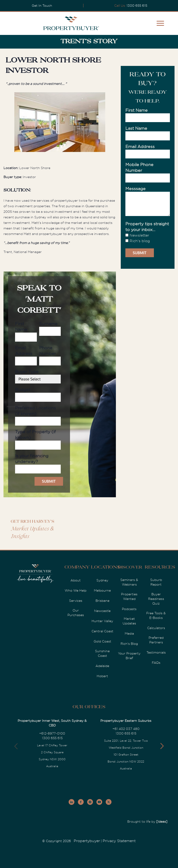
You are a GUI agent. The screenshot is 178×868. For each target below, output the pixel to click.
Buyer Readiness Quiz (156, 599)
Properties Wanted (129, 596)
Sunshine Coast (102, 653)
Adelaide (102, 666)
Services (76, 601)
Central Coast (102, 631)
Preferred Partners (156, 640)
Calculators (156, 628)
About (76, 580)
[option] (60, 123)
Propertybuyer (87, 841)
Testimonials (156, 652)
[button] (162, 746)
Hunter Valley (102, 621)
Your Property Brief (129, 656)
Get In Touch (42, 6)
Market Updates (129, 621)
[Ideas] (162, 822)
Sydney (102, 580)
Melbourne (102, 590)
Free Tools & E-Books (156, 615)
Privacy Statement (119, 841)
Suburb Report (156, 582)
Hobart (102, 676)
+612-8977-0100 (52, 733)
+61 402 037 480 (126, 729)
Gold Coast (102, 641)
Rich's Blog (129, 644)
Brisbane (102, 601)
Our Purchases (76, 613)
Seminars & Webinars (129, 582)
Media (129, 633)
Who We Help (76, 590)
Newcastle (102, 611)
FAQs (156, 663)
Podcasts (129, 609)
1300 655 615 (137, 6)
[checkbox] (148, 238)
